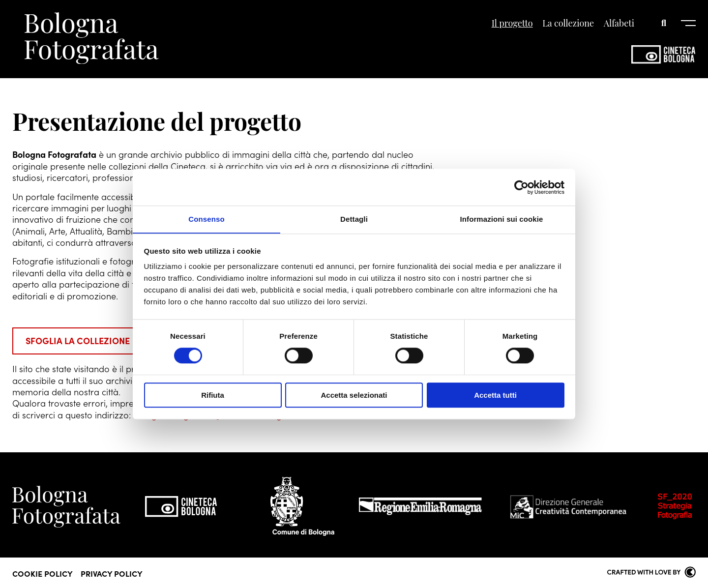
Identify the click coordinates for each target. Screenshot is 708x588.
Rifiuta (213, 396)
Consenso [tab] (206, 219)
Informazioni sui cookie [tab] (502, 219)
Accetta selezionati (354, 396)
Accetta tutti (495, 396)
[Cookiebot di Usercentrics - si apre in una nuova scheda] (521, 187)
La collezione (568, 24)
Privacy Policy (112, 572)
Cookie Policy (43, 572)
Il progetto (512, 24)
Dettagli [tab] (354, 219)
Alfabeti (619, 24)
